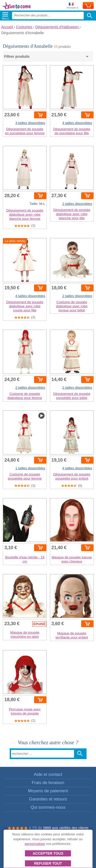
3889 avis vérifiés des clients (66, 828)
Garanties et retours (48, 799)
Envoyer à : (73, 6)
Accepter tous (48, 853)
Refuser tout (48, 863)
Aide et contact (48, 774)
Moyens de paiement (48, 791)
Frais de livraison (48, 783)
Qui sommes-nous (48, 807)
